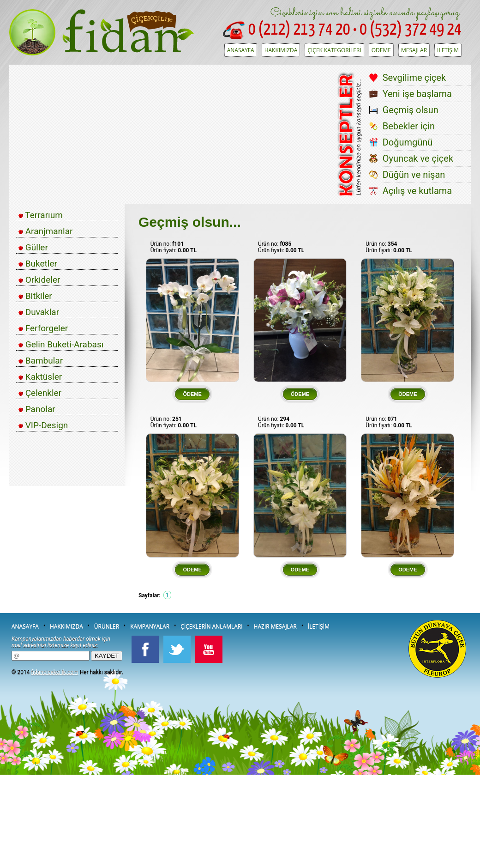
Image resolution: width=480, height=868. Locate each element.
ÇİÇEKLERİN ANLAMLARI (211, 626)
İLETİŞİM (448, 50)
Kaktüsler (40, 377)
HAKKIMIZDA (281, 50)
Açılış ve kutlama (417, 191)
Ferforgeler (43, 328)
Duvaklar (39, 312)
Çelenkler (40, 393)
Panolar (37, 409)
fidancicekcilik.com (54, 672)
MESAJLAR (414, 50)
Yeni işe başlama (417, 94)
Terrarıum (41, 215)
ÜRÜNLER (107, 626)
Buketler (38, 264)
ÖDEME (381, 50)
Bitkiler (35, 296)
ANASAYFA (241, 50)
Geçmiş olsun (411, 110)
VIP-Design (43, 425)
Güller (33, 247)
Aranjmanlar (45, 231)
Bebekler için (409, 126)
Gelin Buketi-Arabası (61, 344)
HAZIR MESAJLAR (275, 626)
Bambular (41, 361)
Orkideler (39, 280)
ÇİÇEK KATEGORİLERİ (334, 50)
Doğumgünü (408, 142)
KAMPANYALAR (150, 626)
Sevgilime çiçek (414, 78)
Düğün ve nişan (414, 175)
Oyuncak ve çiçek (418, 158)
